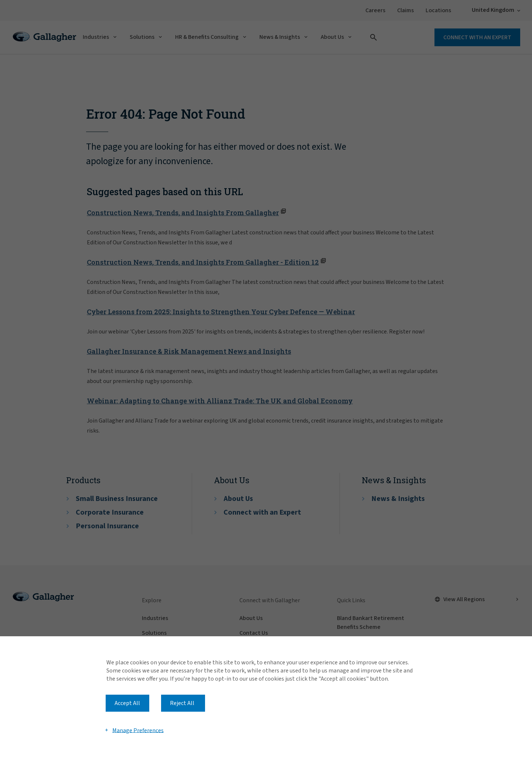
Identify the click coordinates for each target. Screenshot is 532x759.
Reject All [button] (182, 703)
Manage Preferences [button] (138, 730)
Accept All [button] (127, 703)
